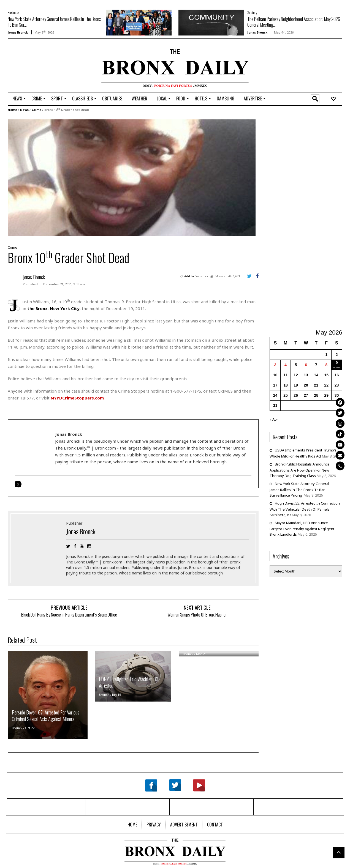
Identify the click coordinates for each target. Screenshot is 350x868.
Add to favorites (196, 276)
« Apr (274, 419)
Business (13, 12)
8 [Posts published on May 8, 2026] (326, 365)
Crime (36, 110)
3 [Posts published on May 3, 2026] (275, 365)
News (24, 110)
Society (252, 12)
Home (12, 110)
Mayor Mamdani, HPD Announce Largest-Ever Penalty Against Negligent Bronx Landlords (302, 529)
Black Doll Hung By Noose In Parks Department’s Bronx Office (69, 615)
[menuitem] (17, 99)
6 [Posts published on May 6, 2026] (306, 365)
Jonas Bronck (18, 32)
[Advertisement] (40, 66)
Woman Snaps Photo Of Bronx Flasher (197, 615)
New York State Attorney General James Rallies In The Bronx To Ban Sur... (54, 22)
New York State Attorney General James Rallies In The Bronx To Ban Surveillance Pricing (299, 489)
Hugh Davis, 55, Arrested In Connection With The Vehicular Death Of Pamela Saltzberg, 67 (305, 509)
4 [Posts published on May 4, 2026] (286, 365)
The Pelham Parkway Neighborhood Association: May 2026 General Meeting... (294, 22)
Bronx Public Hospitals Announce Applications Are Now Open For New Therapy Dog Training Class (300, 470)
